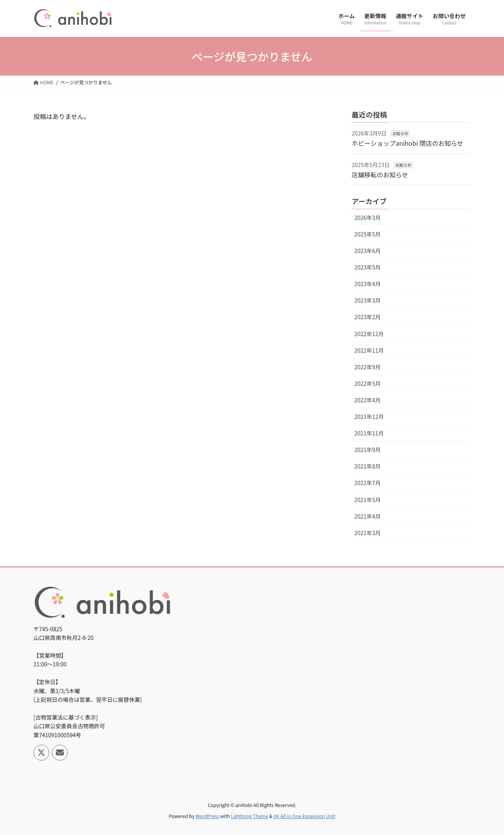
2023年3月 (368, 300)
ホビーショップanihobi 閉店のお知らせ (408, 143)
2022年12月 (369, 334)
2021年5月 (368, 500)
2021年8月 (368, 466)
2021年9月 (368, 450)
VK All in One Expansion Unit (305, 816)
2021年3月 (368, 533)
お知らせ (400, 133)
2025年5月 (368, 234)
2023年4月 (368, 284)
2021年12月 (369, 417)
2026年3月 (368, 218)
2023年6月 (368, 251)
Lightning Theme (249, 816)
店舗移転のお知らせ (380, 175)
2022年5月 (368, 383)
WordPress (208, 816)
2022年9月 (368, 367)
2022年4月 (368, 400)
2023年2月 (368, 317)
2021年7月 (368, 483)
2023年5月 (368, 267)
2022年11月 (369, 350)
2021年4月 (368, 516)
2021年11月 (369, 433)
